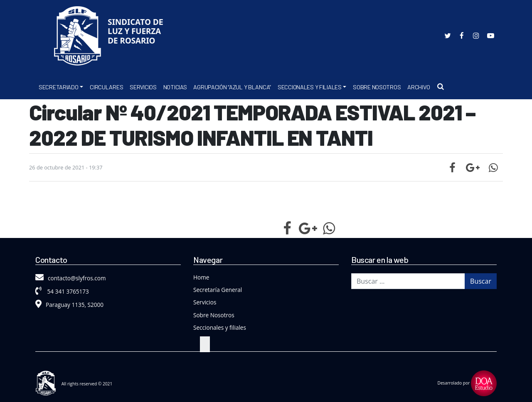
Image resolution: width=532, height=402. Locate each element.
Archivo (419, 87)
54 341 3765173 (62, 291)
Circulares (106, 87)
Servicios (143, 87)
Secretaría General (218, 290)
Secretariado (59, 87)
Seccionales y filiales (220, 327)
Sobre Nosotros (377, 87)
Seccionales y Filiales (310, 87)
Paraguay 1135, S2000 (69, 305)
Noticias (175, 87)
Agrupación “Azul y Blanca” (232, 87)
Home (201, 277)
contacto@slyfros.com (71, 278)
